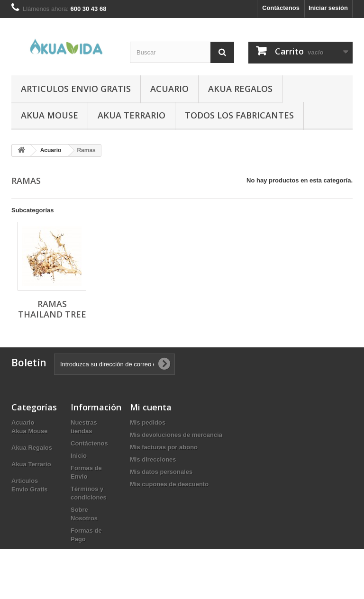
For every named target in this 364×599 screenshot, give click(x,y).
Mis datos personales (161, 472)
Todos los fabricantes (239, 115)
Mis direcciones (153, 459)
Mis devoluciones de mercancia (176, 435)
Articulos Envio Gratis (76, 89)
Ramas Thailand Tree (52, 309)
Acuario (169, 89)
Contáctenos (281, 8)
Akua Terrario (132, 115)
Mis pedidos (148, 422)
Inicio (79, 456)
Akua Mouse (50, 115)
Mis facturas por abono (164, 447)
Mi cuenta (151, 407)
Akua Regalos (240, 89)
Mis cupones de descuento (169, 484)
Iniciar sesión (328, 8)
